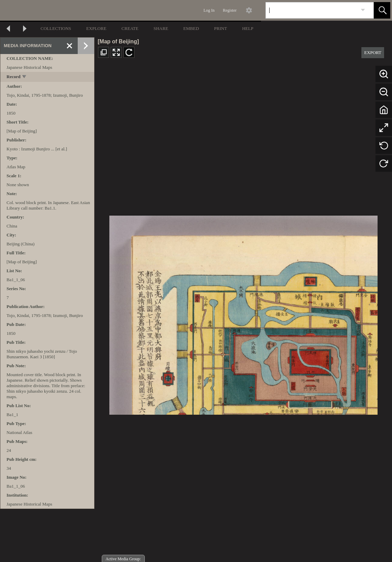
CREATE (130, 28)
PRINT (221, 28)
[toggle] (25, 77)
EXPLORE (96, 28)
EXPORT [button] (373, 52)
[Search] (312, 10)
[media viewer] (243, 313)
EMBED (191, 28)
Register (230, 10)
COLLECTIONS (56, 28)
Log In (209, 10)
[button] (382, 10)
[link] (363, 10)
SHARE (161, 28)
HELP (248, 28)
